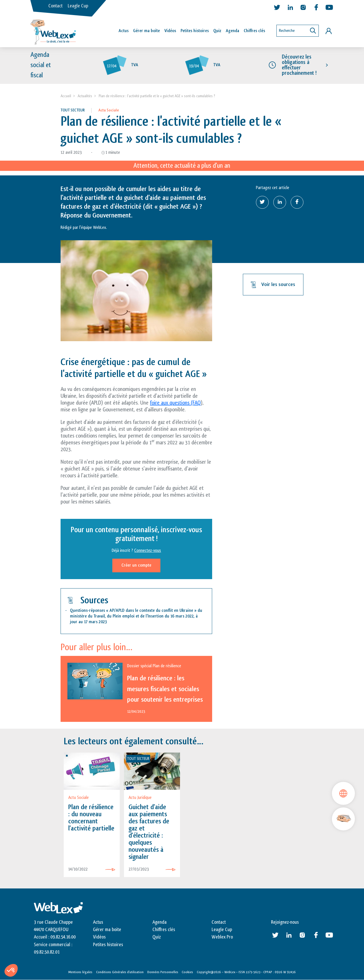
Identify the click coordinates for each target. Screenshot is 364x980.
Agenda (232, 31)
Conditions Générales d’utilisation (120, 972)
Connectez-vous (148, 551)
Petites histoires (195, 31)
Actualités (85, 96)
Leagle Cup (78, 6)
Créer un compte (136, 565)
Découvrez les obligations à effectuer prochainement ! (299, 65)
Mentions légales (80, 972)
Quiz (217, 31)
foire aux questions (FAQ (175, 403)
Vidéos (170, 31)
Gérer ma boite (107, 930)
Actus (124, 31)
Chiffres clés (254, 31)
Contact (55, 6)
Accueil (66, 96)
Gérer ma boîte (146, 31)
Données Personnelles (163, 972)
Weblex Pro (222, 937)
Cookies (187, 972)
